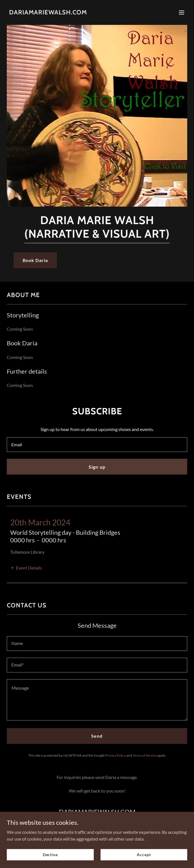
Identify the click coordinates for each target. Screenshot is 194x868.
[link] (48, 13)
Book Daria (35, 260)
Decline (50, 858)
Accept (144, 858)
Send (97, 736)
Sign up (97, 467)
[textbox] (97, 445)
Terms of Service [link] (145, 755)
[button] (182, 12)
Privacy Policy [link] (115, 755)
